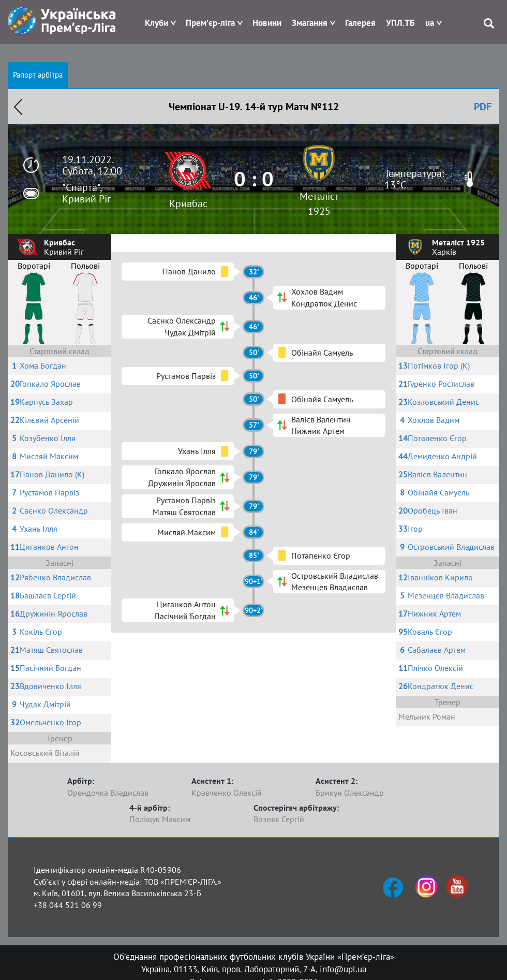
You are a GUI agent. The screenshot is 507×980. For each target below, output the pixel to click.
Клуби (156, 23)
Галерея (360, 23)
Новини (267, 23)
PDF (483, 107)
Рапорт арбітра (38, 75)
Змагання (310, 23)
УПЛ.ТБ (400, 23)
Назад (18, 107)
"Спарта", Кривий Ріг (86, 193)
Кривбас (188, 203)
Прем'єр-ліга (210, 23)
